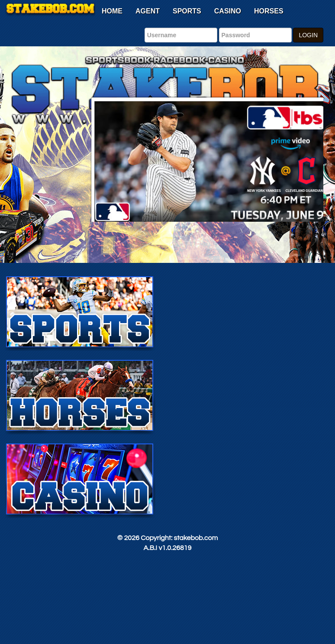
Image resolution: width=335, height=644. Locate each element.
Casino (228, 11)
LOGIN (308, 35)
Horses (269, 11)
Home (112, 11)
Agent (148, 11)
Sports (187, 11)
